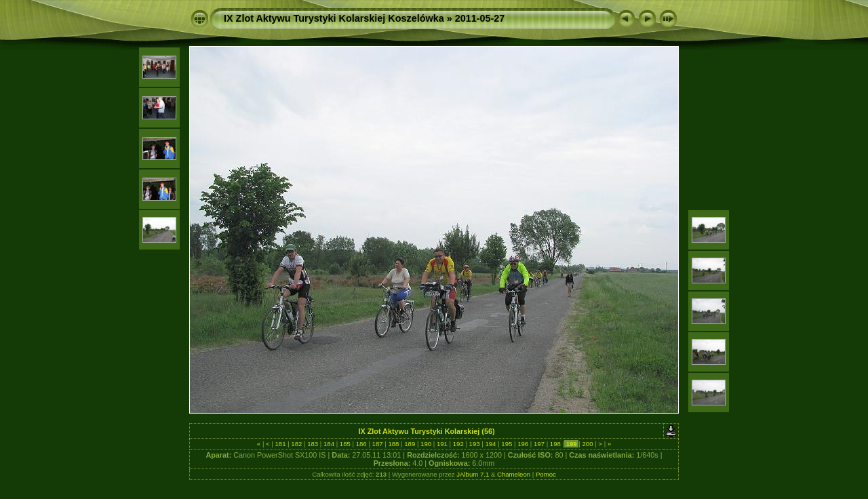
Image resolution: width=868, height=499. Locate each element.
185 (345, 444)
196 (522, 444)
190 (426, 444)
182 (297, 444)
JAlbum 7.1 (473, 474)
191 (442, 444)
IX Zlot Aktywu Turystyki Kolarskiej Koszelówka (334, 18)
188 (394, 444)
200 (588, 444)
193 (474, 444)
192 (458, 444)
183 (313, 444)
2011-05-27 (480, 18)
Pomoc (546, 474)
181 (280, 444)
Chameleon (514, 474)
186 (361, 444)
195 (507, 444)
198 (555, 444)
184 (329, 444)
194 (491, 444)
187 (377, 444)
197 (539, 444)
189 (410, 444)
